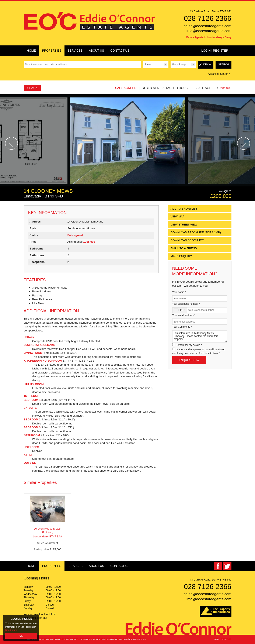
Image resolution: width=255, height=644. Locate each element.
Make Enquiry (181, 256)
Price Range (179, 65)
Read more (11, 630)
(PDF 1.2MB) (196, 232)
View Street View (184, 225)
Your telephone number (186, 304)
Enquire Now (189, 360)
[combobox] (180, 310)
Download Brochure (187, 240)
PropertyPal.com (117, 639)
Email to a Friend (184, 248)
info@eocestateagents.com (209, 31)
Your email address (184, 315)
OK (21, 636)
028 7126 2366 (207, 18)
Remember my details (189, 345)
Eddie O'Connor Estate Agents (61, 639)
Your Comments (182, 327)
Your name (179, 292)
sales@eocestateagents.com (207, 26)
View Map (178, 216)
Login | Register (215, 51)
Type (143, 68)
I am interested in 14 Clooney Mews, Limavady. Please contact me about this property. (200, 336)
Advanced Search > (219, 74)
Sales (148, 65)
